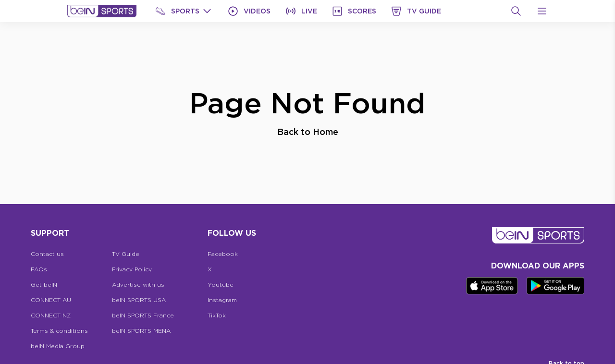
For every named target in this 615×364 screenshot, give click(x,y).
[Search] (516, 11)
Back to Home (308, 132)
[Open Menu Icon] (542, 11)
